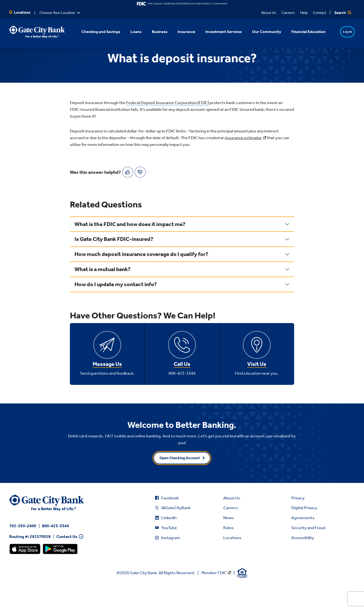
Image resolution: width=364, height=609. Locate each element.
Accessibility (303, 560)
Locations (20, 12)
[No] (140, 194)
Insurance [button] (180, 32)
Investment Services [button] (218, 32)
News (229, 540)
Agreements (303, 540)
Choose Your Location (57, 13)
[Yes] (128, 194)
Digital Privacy (304, 530)
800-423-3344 (55, 548)
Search (343, 13)
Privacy (298, 520)
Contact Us (67, 559)
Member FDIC (214, 595)
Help (304, 13)
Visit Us (257, 386)
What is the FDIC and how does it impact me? (130, 246)
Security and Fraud (308, 550)
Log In (338, 32)
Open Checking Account (180, 480)
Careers (288, 13)
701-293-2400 (23, 548)
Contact (320, 13)
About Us (269, 13)
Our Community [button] (260, 32)
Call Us (182, 386)
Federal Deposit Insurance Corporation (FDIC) (168, 125)
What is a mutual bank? (103, 292)
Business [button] (153, 32)
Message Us (107, 386)
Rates (229, 550)
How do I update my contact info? (116, 307)
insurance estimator (244, 160)
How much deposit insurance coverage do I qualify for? (141, 277)
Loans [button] (130, 32)
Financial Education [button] (302, 32)
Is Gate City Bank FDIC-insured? (114, 262)
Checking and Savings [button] (95, 32)
